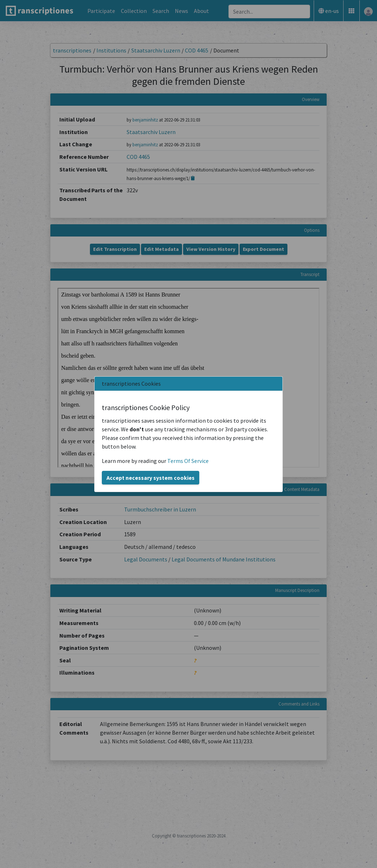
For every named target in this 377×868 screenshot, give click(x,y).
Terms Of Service (188, 461)
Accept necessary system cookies (151, 478)
